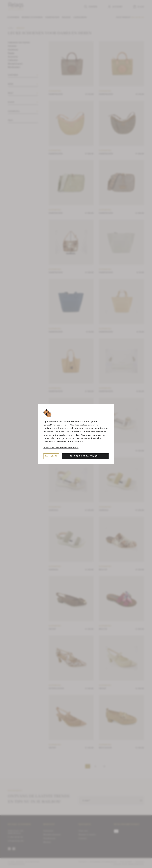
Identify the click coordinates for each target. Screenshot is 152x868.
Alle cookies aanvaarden (85, 456)
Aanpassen (51, 456)
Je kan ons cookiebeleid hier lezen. (61, 448)
